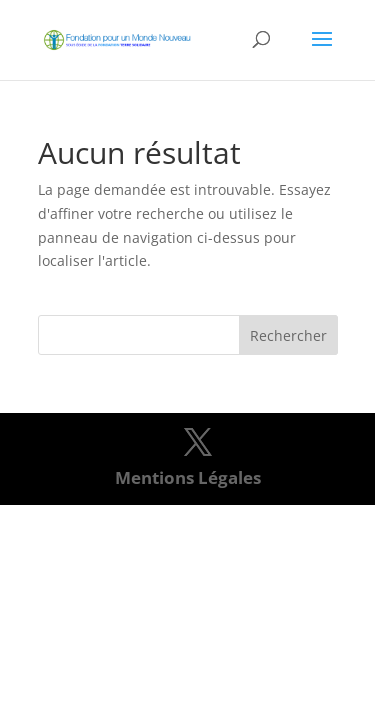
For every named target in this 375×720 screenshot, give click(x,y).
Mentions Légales (188, 477)
